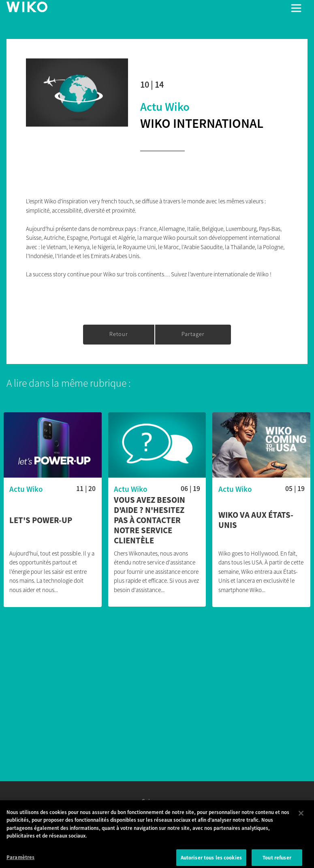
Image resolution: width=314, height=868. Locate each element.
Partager (193, 334)
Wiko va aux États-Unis (256, 520)
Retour (119, 334)
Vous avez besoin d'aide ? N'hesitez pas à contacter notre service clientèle (150, 520)
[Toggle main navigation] (296, 8)
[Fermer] (301, 817)
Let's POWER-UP (41, 520)
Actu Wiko (165, 107)
